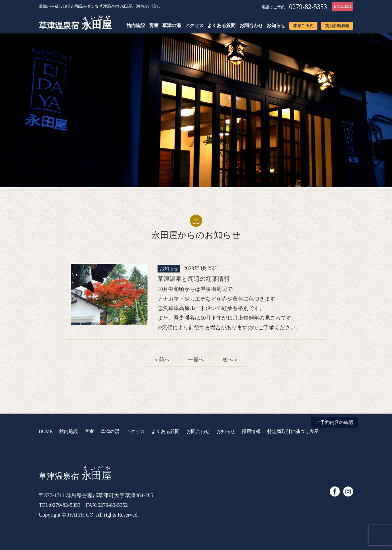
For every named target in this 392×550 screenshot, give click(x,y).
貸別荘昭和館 (337, 26)
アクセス (194, 26)
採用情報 (251, 431)
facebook (335, 491)
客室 (154, 26)
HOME (46, 431)
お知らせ (276, 26)
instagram (348, 491)
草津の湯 (172, 26)
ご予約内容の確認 (334, 422)
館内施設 (136, 26)
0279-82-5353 (308, 7)
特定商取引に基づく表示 (293, 431)
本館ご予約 (303, 26)
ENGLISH (343, 6)
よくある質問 (221, 26)
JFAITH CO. (81, 515)
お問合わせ (251, 26)
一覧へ (196, 360)
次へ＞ (230, 360)
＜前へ (162, 360)
